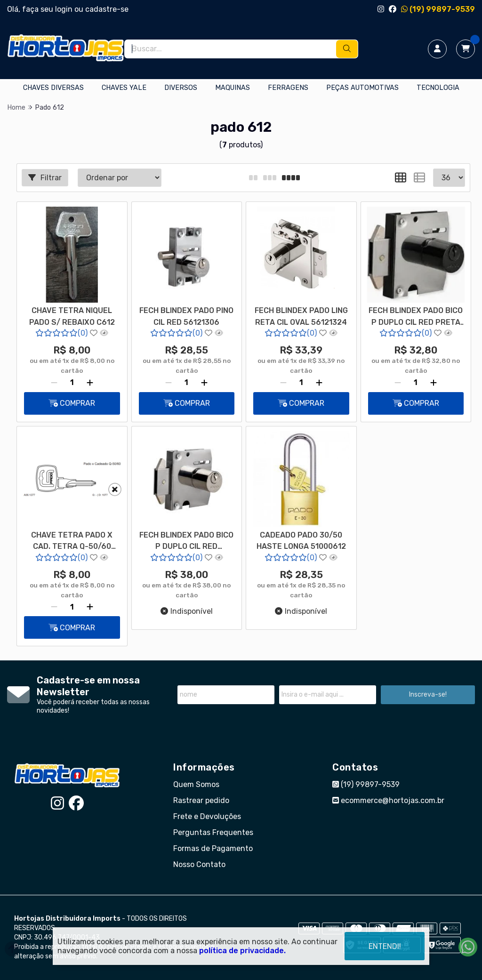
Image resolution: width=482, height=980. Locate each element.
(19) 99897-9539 (438, 9)
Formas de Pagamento (213, 848)
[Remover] (54, 383)
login (65, 9)
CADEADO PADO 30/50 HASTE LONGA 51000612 (301, 541)
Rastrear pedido (201, 800)
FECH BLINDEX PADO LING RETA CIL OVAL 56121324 (301, 316)
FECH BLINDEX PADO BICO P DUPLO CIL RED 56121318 (186, 542)
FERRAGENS (288, 88)
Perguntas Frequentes (213, 832)
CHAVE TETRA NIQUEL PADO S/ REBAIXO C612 (72, 316)
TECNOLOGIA (438, 88)
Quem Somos (196, 784)
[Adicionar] (90, 383)
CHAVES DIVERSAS (53, 88)
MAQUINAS (233, 88)
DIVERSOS (181, 88)
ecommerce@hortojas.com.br (388, 800)
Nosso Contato (199, 864)
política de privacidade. (242, 951)
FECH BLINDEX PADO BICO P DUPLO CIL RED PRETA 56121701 (416, 317)
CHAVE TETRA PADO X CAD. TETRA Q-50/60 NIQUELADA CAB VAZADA (72, 542)
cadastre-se (107, 9)
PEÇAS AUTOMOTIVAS (362, 88)
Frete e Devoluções (207, 816)
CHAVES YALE (124, 88)
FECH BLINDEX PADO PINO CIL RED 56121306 (186, 316)
